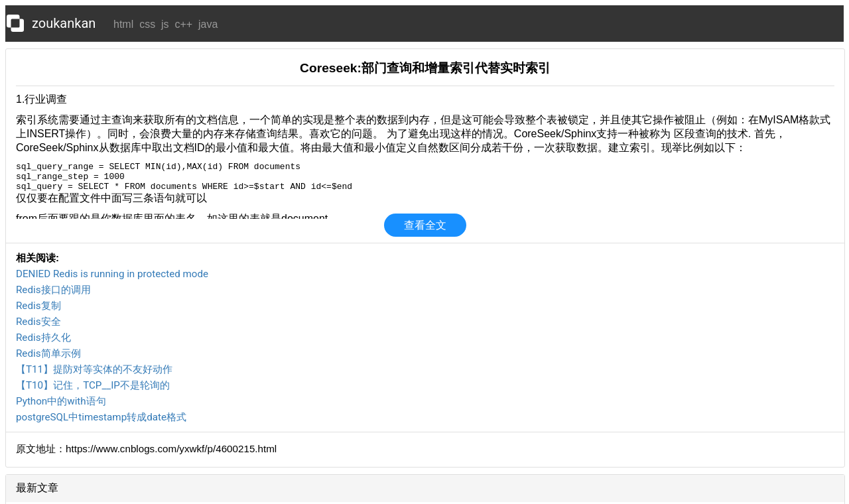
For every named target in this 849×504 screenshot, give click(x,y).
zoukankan (64, 23)
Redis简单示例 (48, 353)
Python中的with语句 (61, 401)
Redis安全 (38, 322)
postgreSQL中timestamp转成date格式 (101, 417)
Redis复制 (38, 306)
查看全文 (425, 225)
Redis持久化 (43, 338)
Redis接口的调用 (53, 290)
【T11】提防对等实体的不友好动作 (94, 369)
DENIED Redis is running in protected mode (112, 274)
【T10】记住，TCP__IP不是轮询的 (93, 385)
